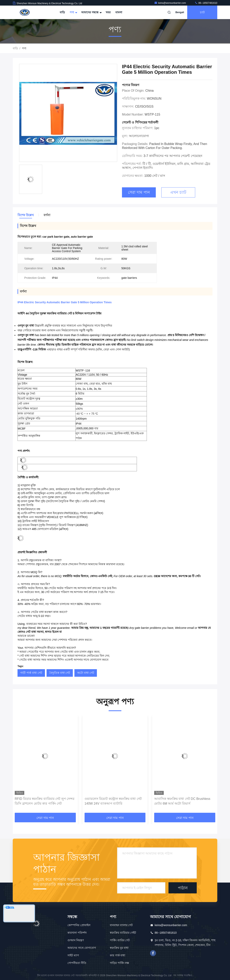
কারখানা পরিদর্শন (77, 933)
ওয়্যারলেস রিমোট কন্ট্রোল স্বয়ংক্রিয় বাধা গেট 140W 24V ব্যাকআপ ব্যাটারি (113, 801)
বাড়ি (62, 12)
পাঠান (183, 888)
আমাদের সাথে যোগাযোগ (82, 948)
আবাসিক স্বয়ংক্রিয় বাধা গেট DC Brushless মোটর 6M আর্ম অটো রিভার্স (182, 801)
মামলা (119, 12)
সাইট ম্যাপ (73, 955)
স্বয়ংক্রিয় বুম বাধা (119, 948)
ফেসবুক (153, 953)
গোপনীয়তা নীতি (77, 963)
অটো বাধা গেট (86, 673)
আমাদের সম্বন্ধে (91, 12)
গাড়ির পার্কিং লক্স (119, 963)
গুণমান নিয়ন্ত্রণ (76, 940)
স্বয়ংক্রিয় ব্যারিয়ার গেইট (123, 933)
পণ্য (73, 12)
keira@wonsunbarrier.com (170, 3)
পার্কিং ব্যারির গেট (120, 940)
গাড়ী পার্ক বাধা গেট (31, 673)
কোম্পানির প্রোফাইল (79, 925)
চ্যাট (202, 12)
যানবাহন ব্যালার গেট (121, 925)
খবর (108, 12)
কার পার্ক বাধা (118, 955)
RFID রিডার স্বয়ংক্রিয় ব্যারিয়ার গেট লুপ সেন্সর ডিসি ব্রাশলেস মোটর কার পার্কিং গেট (45, 801)
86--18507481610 (206, 3)
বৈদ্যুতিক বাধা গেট (60, 673)
